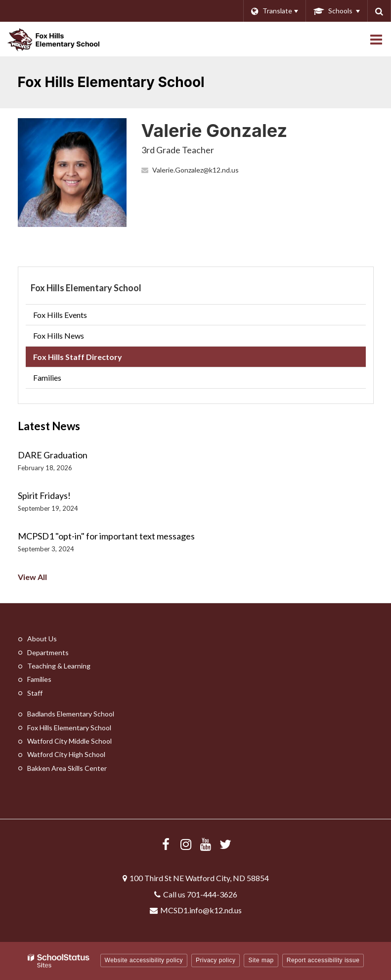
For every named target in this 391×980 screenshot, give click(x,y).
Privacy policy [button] (216, 960)
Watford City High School (66, 754)
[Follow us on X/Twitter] (225, 844)
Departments (48, 652)
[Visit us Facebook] (166, 844)
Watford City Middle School (69, 741)
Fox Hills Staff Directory (78, 357)
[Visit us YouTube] (206, 844)
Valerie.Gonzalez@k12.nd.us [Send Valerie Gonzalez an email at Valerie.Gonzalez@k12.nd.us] (195, 170)
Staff (35, 693)
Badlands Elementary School (71, 714)
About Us (42, 639)
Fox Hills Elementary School (86, 288)
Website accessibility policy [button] (144, 960)
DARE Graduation (53, 455)
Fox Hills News (59, 335)
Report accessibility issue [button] (323, 960)
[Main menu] (376, 39)
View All (32, 577)
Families (47, 378)
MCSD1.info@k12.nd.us (201, 910)
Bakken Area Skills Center (67, 768)
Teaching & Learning (59, 666)
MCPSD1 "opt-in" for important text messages (106, 536)
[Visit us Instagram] (186, 844)
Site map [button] (261, 960)
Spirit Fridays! (44, 495)
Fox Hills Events (60, 315)
